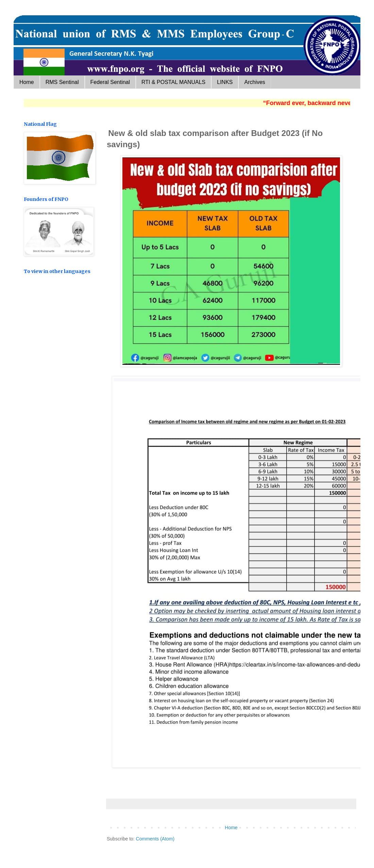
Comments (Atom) (155, 839)
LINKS (225, 82)
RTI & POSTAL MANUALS (173, 82)
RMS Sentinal (62, 82)
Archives (254, 82)
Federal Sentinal (110, 82)
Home (27, 82)
